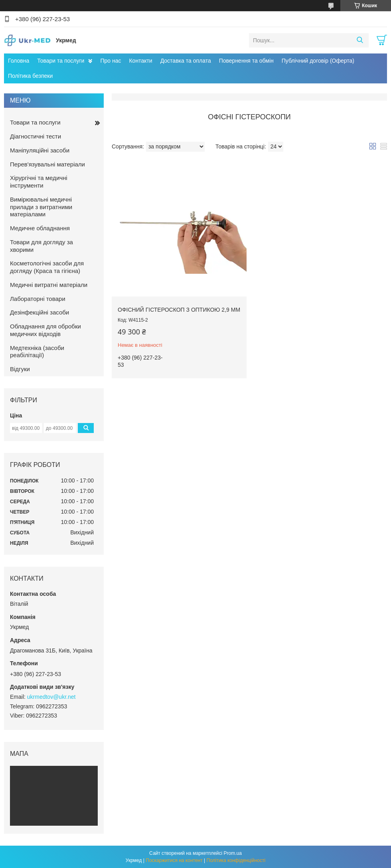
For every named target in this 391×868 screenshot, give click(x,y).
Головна (19, 61)
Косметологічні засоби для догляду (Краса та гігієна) (47, 267)
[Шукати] (360, 40)
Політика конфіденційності (236, 860)
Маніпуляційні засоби (40, 150)
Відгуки (20, 369)
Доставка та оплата (186, 61)
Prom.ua (233, 853)
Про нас (111, 61)
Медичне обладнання (40, 228)
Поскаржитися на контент (174, 860)
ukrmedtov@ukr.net (51, 697)
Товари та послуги (61, 61)
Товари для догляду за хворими (41, 246)
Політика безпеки (30, 76)
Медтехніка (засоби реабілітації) (37, 352)
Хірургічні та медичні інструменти (39, 182)
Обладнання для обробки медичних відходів (45, 330)
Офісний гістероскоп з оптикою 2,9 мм (179, 310)
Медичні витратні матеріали (49, 285)
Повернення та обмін (246, 61)
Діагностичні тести (36, 136)
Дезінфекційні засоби (39, 312)
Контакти (140, 61)
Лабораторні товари (38, 299)
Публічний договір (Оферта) (318, 61)
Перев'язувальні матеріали (47, 164)
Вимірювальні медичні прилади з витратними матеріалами (41, 207)
